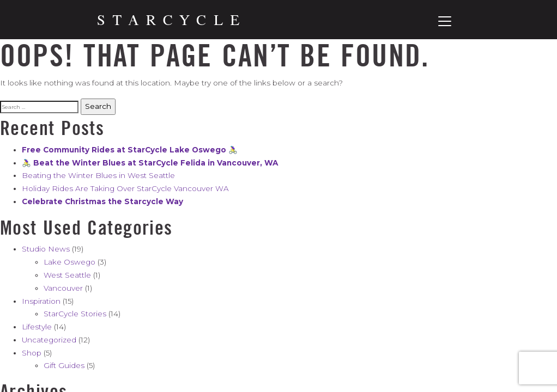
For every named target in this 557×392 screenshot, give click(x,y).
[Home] (168, 20)
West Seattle (67, 275)
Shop (32, 353)
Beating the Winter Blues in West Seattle (98, 175)
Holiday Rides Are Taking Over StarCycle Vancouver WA (125, 188)
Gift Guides (64, 365)
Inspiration (41, 301)
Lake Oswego (69, 262)
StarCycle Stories (75, 314)
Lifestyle (37, 327)
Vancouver (63, 288)
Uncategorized (49, 340)
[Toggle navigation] (445, 21)
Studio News (46, 249)
